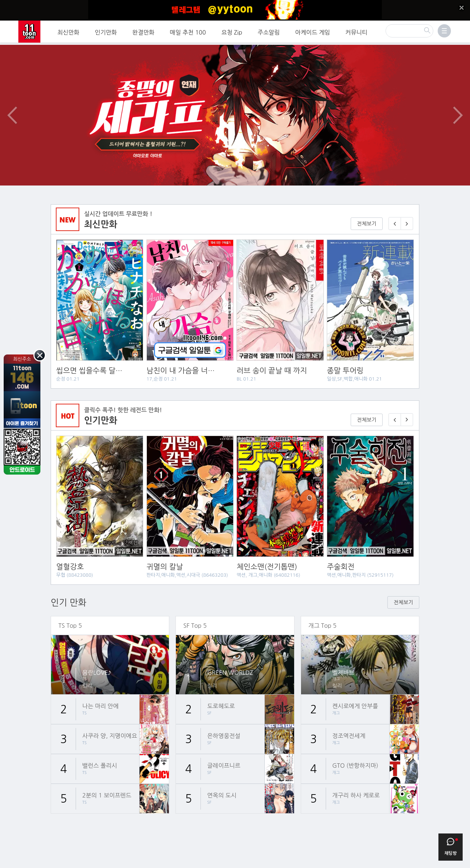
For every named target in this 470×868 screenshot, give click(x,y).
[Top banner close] (462, 8)
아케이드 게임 (313, 31)
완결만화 (143, 31)
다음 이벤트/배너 (458, 108)
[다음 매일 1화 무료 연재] (407, 217)
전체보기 (367, 217)
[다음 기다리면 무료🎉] (407, 413)
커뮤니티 (357, 31)
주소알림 (269, 31)
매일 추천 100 (188, 31)
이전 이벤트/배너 (12, 108)
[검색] (409, 30)
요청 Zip (232, 31)
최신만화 (68, 31)
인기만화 (106, 31)
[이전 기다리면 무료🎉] (395, 413)
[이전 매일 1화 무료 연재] (395, 217)
